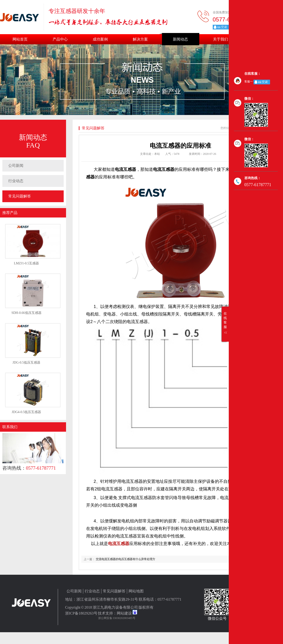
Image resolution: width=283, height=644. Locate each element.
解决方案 (140, 39)
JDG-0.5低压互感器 (26, 363)
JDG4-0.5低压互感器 (27, 412)
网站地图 (136, 591)
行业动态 (16, 181)
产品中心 (60, 39)
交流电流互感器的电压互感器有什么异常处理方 (125, 559)
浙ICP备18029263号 (81, 613)
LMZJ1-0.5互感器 (26, 263)
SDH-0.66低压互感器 (26, 313)
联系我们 (10, 427)
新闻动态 (180, 39)
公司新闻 (16, 166)
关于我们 (221, 39)
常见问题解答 (20, 196)
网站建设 (124, 613)
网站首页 (20, 39)
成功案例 (100, 39)
